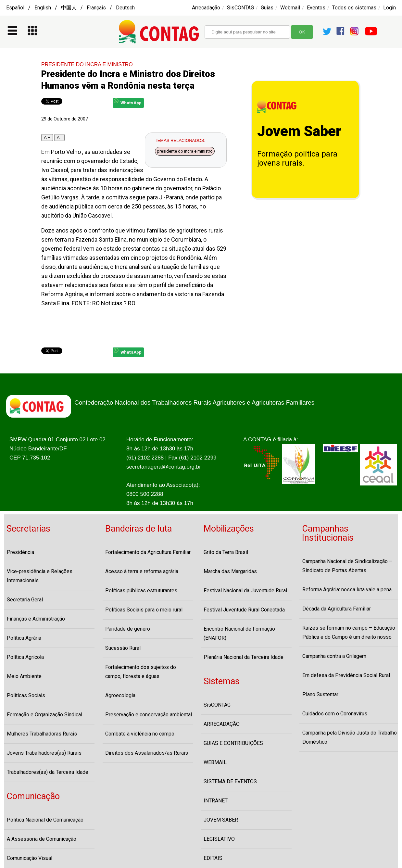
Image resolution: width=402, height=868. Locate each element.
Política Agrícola (25, 657)
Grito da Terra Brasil (226, 552)
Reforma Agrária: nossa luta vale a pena (347, 590)
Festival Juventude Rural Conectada (244, 610)
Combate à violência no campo (140, 734)
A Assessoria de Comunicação (42, 839)
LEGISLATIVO (219, 839)
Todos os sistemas (354, 8)
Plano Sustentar (320, 694)
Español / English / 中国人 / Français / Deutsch (70, 8)
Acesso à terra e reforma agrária (142, 571)
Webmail (290, 8)
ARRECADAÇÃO (222, 724)
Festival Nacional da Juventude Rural (245, 591)
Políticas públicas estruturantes (141, 591)
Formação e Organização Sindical (44, 715)
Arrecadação (206, 8)
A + (47, 138)
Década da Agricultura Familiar (337, 609)
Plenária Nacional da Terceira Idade (244, 657)
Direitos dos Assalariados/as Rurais (147, 753)
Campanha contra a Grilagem (334, 656)
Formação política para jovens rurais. (297, 158)
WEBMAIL (215, 762)
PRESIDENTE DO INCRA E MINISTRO (87, 64)
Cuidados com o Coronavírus (335, 714)
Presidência (20, 552)
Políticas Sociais (26, 695)
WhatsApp (128, 102)
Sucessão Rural (123, 648)
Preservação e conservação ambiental (149, 715)
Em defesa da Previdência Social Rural (346, 675)
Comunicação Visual (30, 858)
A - (59, 138)
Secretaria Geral (25, 600)
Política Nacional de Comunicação (45, 820)
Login (389, 8)
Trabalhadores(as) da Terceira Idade (48, 772)
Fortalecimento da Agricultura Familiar (148, 552)
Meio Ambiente (24, 676)
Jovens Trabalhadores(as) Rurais (44, 753)
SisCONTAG (240, 8)
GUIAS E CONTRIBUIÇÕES (233, 743)
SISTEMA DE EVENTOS (230, 781)
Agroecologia (120, 695)
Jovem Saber (299, 131)
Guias (267, 8)
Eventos (316, 8)
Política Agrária (24, 638)
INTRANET (216, 801)
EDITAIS (213, 858)
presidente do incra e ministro (185, 151)
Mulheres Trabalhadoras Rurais (42, 734)
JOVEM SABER (221, 820)
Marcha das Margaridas (230, 571)
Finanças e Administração (36, 619)
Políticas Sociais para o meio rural (144, 610)
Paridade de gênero (128, 629)
